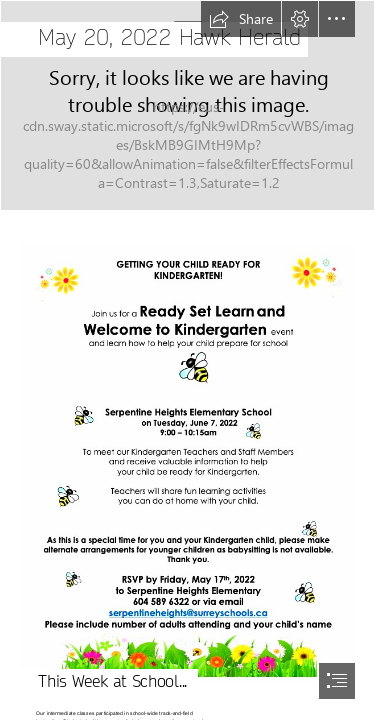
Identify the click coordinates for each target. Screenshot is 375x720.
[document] (187, 360)
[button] (241, 19)
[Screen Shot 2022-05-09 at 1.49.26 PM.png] (187, 457)
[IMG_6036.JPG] (187, 105)
